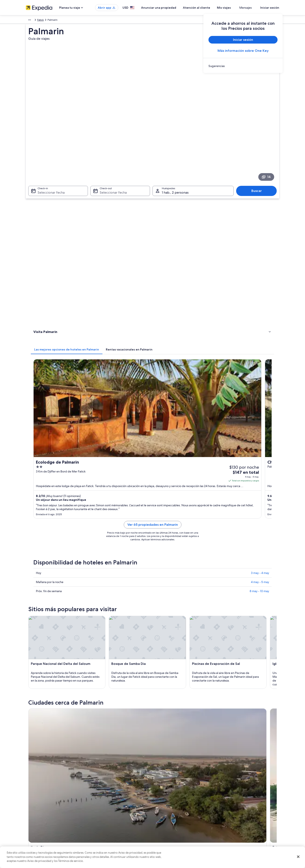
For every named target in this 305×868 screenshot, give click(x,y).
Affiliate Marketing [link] (36, 831)
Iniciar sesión (270, 8)
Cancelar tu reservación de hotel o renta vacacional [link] (251, 798)
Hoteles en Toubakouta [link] (54, 613)
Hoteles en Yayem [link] (166, 621)
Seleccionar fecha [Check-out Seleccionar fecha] (112, 143)
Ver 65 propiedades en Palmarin (184, 283)
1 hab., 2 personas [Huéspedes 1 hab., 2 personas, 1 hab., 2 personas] (175, 143)
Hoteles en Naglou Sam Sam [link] (57, 597)
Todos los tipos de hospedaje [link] (108, 831)
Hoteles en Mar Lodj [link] (167, 613)
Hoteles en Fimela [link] (50, 629)
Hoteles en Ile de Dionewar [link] (56, 621)
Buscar (259, 141)
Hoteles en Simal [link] (49, 605)
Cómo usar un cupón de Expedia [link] (241, 818)
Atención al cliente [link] (233, 791)
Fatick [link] (52, 21)
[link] (243, 66)
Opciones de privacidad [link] (171, 831)
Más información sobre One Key (243, 51)
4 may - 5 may (260, 335)
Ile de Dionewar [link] (43, 657)
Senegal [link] (41, 21)
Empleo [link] (30, 798)
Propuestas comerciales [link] (39, 811)
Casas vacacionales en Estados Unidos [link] (113, 804)
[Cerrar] (298, 857)
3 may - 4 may (260, 326)
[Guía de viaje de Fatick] (160, 534)
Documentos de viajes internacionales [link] (244, 825)
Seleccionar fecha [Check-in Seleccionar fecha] (49, 143)
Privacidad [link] (163, 791)
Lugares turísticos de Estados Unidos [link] (112, 791)
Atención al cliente (209, 8)
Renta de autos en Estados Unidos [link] (111, 825)
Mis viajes (236, 8)
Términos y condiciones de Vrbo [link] (175, 818)
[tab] (129, 166)
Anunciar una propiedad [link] (40, 804)
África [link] (29, 21)
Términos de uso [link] (166, 804)
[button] (152, 569)
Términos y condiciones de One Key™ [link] (178, 811)
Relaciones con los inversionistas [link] (44, 818)
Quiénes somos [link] (35, 791)
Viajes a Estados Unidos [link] (105, 811)
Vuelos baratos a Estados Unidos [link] (110, 818)
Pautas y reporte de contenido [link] (174, 838)
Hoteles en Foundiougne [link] (170, 605)
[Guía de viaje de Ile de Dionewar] (113, 534)
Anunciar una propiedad (171, 8)
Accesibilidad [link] (165, 825)
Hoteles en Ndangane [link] (168, 597)
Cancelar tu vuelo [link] (232, 804)
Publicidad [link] (32, 825)
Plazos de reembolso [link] (234, 811)
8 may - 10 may (259, 344)
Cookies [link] (161, 798)
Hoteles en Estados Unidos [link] (106, 798)
